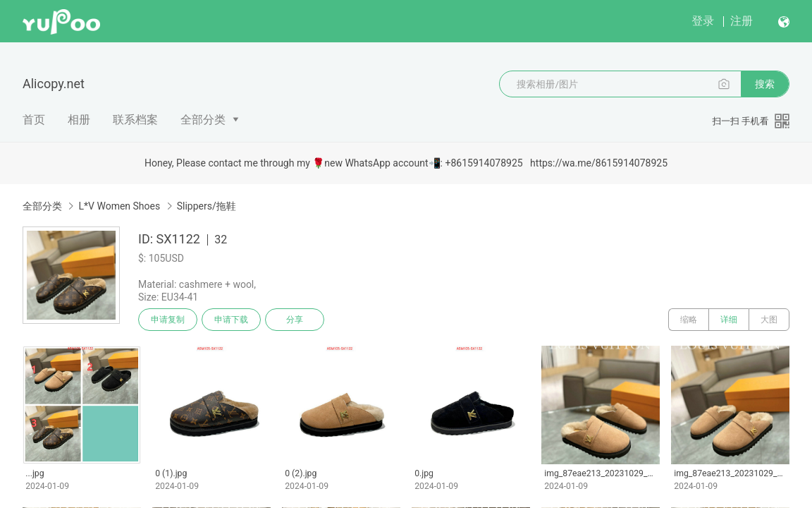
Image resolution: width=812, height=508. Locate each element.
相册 (79, 120)
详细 (729, 320)
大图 (769, 320)
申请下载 (231, 320)
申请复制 (168, 320)
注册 (742, 21)
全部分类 (203, 120)
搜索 (765, 84)
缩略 (689, 320)
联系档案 (135, 120)
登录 (703, 21)
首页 (34, 120)
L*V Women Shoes (119, 206)
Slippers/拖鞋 (207, 206)
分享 (295, 320)
